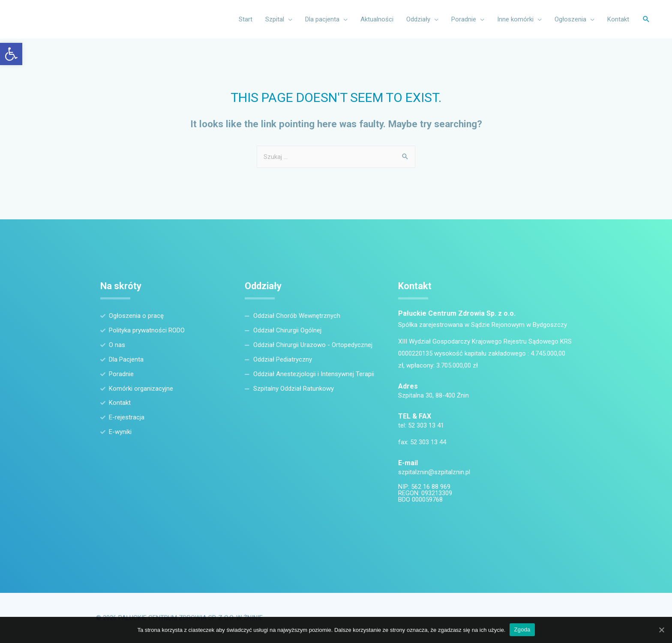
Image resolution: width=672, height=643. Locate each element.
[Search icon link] (646, 19)
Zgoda (522, 630)
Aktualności (377, 19)
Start (246, 19)
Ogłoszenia (570, 19)
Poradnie (464, 19)
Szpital (275, 19)
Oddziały (418, 19)
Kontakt (618, 19)
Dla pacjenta (322, 19)
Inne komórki (515, 19)
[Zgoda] (661, 630)
